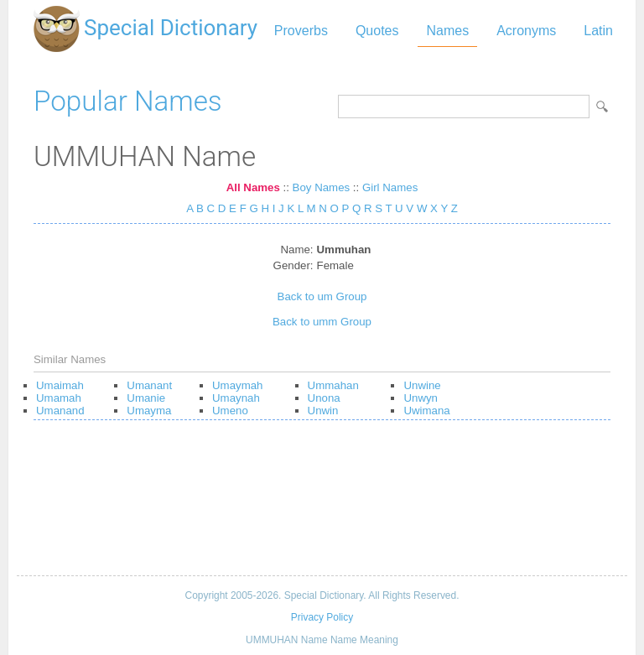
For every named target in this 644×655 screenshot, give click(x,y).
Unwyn (421, 398)
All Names (253, 187)
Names (447, 31)
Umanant (149, 385)
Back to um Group (322, 296)
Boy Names (322, 187)
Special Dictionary (171, 28)
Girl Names (390, 187)
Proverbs (301, 31)
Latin (598, 31)
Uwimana (426, 411)
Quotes (377, 31)
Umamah (59, 398)
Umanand (60, 411)
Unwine (422, 385)
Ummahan (333, 385)
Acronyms (526, 31)
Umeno (230, 411)
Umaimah (60, 385)
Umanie (146, 398)
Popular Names (128, 101)
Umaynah (236, 398)
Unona (324, 398)
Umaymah (237, 385)
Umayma (149, 411)
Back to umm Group (322, 322)
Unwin (323, 411)
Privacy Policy (322, 617)
